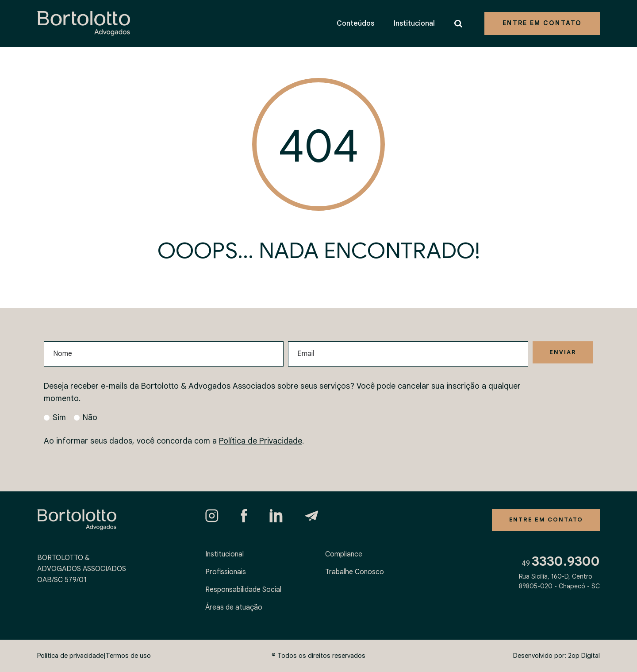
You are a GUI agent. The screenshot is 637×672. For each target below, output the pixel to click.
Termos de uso (128, 656)
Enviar (561, 353)
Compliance (344, 554)
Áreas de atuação (234, 607)
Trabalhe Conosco (355, 572)
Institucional (414, 23)
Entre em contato (542, 23)
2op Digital (584, 656)
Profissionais (226, 572)
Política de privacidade (70, 656)
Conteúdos (355, 23)
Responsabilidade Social (243, 590)
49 (561, 564)
